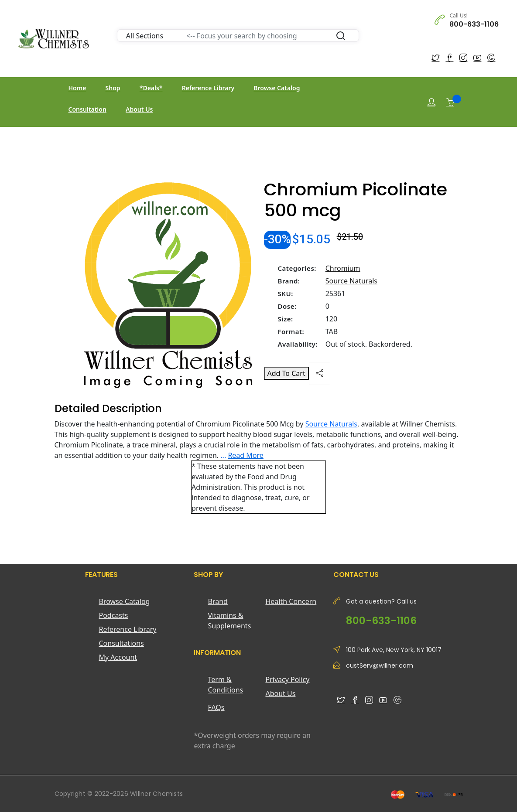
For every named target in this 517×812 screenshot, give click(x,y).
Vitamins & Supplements (229, 621)
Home (77, 88)
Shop (113, 88)
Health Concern (291, 601)
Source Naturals (351, 281)
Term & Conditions (225, 685)
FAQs (216, 707)
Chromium (343, 268)
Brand (217, 601)
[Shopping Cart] (450, 102)
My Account (118, 657)
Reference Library (208, 88)
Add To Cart (286, 373)
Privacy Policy (287, 679)
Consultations (122, 643)
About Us (139, 109)
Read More (245, 455)
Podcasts (114, 615)
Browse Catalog (277, 88)
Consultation (87, 109)
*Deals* (151, 88)
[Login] (431, 102)
